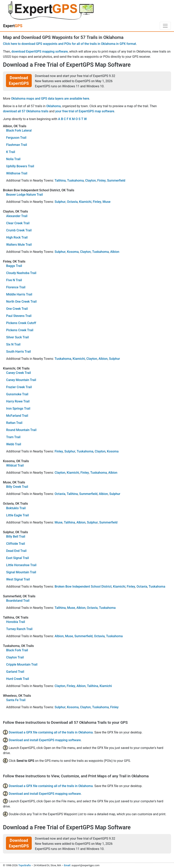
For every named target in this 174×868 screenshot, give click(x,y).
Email (67, 865)
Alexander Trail (17, 216)
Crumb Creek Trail (19, 230)
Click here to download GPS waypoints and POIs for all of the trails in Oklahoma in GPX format (70, 44)
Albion (115, 252)
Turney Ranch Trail (19, 629)
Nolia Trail (13, 159)
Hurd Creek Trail (18, 679)
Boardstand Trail (18, 601)
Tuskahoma (75, 180)
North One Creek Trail (21, 302)
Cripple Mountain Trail (22, 664)
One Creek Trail (17, 309)
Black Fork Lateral (19, 130)
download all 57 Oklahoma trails (26, 111)
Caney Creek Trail (19, 373)
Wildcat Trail (15, 465)
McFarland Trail (17, 416)
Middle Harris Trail (19, 294)
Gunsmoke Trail (17, 394)
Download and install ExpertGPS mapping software (45, 740)
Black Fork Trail (17, 650)
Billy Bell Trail (16, 536)
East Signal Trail (18, 558)
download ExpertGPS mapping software (40, 51)
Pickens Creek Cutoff (21, 323)
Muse (107, 202)
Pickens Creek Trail (20, 330)
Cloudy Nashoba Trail (21, 273)
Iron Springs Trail (18, 408)
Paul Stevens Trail (19, 316)
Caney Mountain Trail (21, 380)
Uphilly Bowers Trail (20, 166)
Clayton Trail (15, 657)
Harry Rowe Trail (18, 401)
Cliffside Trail (16, 544)
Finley (101, 180)
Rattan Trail (14, 423)
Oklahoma (53, 106)
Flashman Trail (17, 145)
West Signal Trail (18, 579)
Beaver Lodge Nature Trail (25, 195)
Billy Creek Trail (17, 487)
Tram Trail (13, 437)
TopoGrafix (24, 865)
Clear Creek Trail (18, 223)
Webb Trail (14, 444)
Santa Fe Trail (16, 700)
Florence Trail (16, 287)
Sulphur (60, 202)
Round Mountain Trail (21, 430)
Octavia (72, 202)
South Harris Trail (18, 352)
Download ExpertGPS (19, 81)
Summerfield (116, 180)
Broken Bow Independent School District (83, 587)
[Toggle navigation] (165, 26)
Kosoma (73, 252)
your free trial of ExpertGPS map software (85, 111)
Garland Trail (15, 672)
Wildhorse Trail (17, 173)
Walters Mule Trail (19, 245)
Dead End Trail (16, 551)
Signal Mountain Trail (21, 572)
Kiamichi (85, 202)
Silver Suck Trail (17, 337)
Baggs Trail (14, 266)
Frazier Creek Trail (19, 387)
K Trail (11, 152)
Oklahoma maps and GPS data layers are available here (50, 99)
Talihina (60, 180)
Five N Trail (14, 280)
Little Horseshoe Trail (21, 565)
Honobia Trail (16, 622)
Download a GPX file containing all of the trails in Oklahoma (51, 732)
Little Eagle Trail (17, 515)
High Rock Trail (17, 237)
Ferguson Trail (16, 138)
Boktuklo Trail (16, 508)
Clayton (90, 180)
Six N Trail (13, 344)
